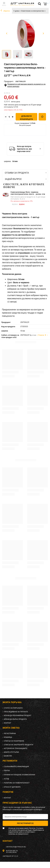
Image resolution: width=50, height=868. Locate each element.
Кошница (8, 737)
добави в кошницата (27, 117)
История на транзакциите (16, 748)
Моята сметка (11, 728)
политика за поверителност (17, 783)
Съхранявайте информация (16, 767)
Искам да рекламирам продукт (18, 716)
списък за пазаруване (14, 741)
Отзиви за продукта (17, 173)
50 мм (15, 161)
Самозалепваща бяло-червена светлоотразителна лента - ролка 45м (28, 193)
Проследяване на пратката (16, 712)
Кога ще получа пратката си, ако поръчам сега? (24, 149)
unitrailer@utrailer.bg (16, 847)
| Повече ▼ (42, 335)
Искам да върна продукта (15, 719)
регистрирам (10, 734)
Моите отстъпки (11, 752)
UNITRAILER (20, 81)
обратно (5, 11)
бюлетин (8, 756)
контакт (8, 723)
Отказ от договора (12, 787)
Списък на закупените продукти (19, 745)
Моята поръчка (12, 702)
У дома (16, 11)
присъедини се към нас (17, 803)
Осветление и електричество (32, 11)
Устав (6, 779)
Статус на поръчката (13, 708)
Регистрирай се (25, 823)
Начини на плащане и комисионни (19, 775)
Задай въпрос (13, 179)
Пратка (7, 771)
